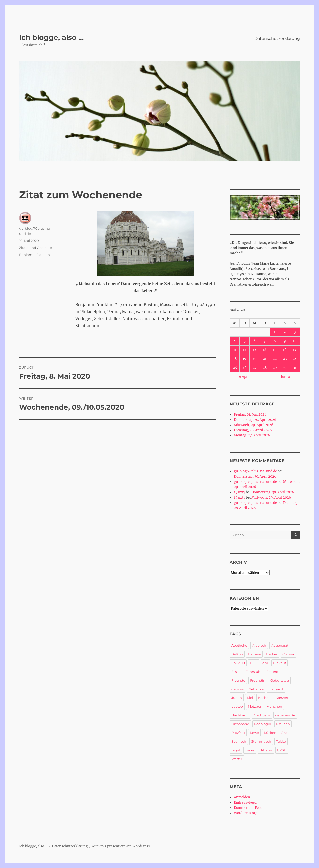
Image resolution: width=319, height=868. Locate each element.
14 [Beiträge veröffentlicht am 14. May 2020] (265, 350)
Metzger (255, 706)
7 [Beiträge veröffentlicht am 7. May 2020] (265, 341)
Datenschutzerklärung (277, 39)
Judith (237, 698)
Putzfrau (238, 733)
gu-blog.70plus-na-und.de (255, 471)
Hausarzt (276, 689)
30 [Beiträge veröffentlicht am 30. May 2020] (285, 368)
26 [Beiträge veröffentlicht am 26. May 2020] (245, 368)
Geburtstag (280, 680)
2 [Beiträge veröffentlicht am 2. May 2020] (285, 332)
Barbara (254, 654)
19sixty (239, 492)
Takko (281, 741)
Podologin (263, 724)
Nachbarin (240, 715)
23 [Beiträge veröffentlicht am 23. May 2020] (285, 359)
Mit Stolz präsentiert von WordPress (121, 846)
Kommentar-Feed (248, 808)
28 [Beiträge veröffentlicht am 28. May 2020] (265, 368)
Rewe (254, 733)
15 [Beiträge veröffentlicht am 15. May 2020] (275, 350)
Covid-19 (238, 663)
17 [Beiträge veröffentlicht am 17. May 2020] (295, 350)
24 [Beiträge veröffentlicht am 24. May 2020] (295, 359)
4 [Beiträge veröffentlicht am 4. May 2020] (235, 341)
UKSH (282, 750)
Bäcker (272, 654)
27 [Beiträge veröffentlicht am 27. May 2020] (255, 368)
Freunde (238, 680)
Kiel (250, 698)
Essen (236, 672)
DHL (254, 663)
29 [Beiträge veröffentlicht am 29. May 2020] (275, 368)
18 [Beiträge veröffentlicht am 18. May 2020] (235, 359)
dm (265, 663)
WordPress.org (246, 813)
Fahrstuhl (254, 672)
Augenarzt (280, 645)
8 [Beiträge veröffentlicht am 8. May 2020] (275, 341)
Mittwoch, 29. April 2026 (254, 425)
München (274, 706)
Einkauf (279, 663)
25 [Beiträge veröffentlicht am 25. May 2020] (235, 368)
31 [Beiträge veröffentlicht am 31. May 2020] (295, 368)
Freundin (258, 680)
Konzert (282, 698)
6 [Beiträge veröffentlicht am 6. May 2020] (255, 341)
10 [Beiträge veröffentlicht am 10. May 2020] (295, 341)
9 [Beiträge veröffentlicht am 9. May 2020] (285, 341)
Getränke (256, 689)
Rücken (270, 733)
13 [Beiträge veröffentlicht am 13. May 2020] (255, 350)
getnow (238, 689)
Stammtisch (261, 741)
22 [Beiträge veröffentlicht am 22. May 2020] (275, 359)
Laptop (237, 706)
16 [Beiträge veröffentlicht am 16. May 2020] (285, 350)
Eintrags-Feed (245, 803)
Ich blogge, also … (51, 37)
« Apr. (244, 377)
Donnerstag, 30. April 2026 (255, 420)
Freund (272, 672)
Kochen (264, 698)
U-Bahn (266, 750)
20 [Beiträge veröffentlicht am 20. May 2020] (255, 359)
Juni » (286, 377)
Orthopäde (240, 724)
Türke (250, 750)
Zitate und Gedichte (36, 248)
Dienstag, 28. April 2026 (253, 430)
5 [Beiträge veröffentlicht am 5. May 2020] (245, 341)
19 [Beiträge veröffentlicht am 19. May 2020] (245, 359)
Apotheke (239, 645)
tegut (236, 750)
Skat (285, 733)
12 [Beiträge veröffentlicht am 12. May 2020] (245, 350)
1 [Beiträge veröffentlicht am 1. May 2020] (275, 332)
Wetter (237, 759)
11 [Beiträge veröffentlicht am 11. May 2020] (235, 350)
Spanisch (239, 741)
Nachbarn (262, 715)
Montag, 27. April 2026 (252, 435)
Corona (288, 654)
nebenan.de (285, 715)
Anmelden (242, 797)
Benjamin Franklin (35, 255)
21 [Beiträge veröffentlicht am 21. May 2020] (265, 359)
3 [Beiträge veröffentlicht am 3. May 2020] (295, 332)
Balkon (237, 654)
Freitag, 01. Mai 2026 (250, 414)
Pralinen (283, 724)
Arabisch (259, 645)
